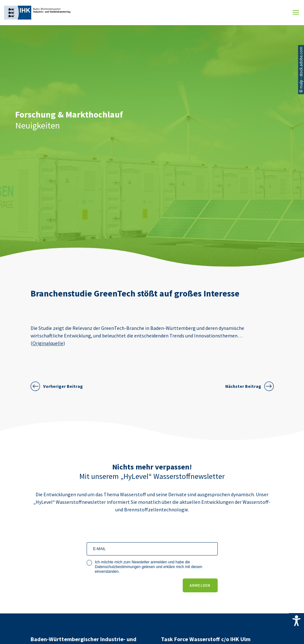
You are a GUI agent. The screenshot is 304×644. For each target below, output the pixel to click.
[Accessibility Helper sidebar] (296, 621)
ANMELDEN (200, 585)
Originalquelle (48, 343)
